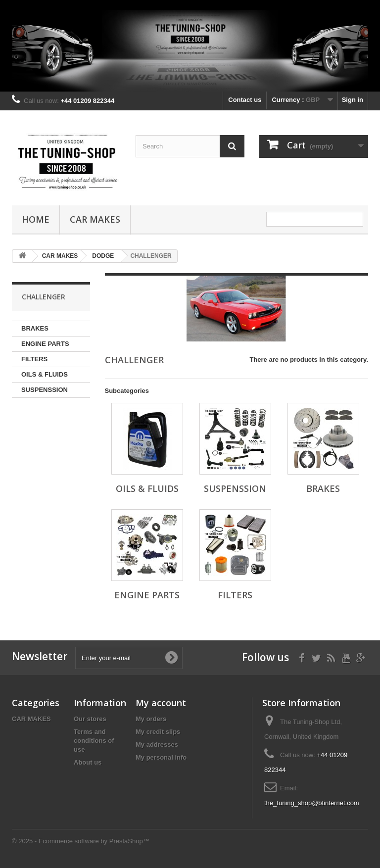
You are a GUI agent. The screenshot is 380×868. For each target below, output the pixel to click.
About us (88, 762)
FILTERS (34, 359)
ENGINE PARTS (45, 344)
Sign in (353, 100)
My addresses (157, 745)
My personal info (161, 757)
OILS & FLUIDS (45, 374)
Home (36, 219)
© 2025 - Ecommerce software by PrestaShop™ (81, 841)
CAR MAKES (95, 219)
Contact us (245, 100)
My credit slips (158, 732)
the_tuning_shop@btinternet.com (312, 803)
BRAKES (35, 328)
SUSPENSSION (45, 390)
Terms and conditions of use (94, 741)
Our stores (90, 719)
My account (161, 703)
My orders (151, 719)
